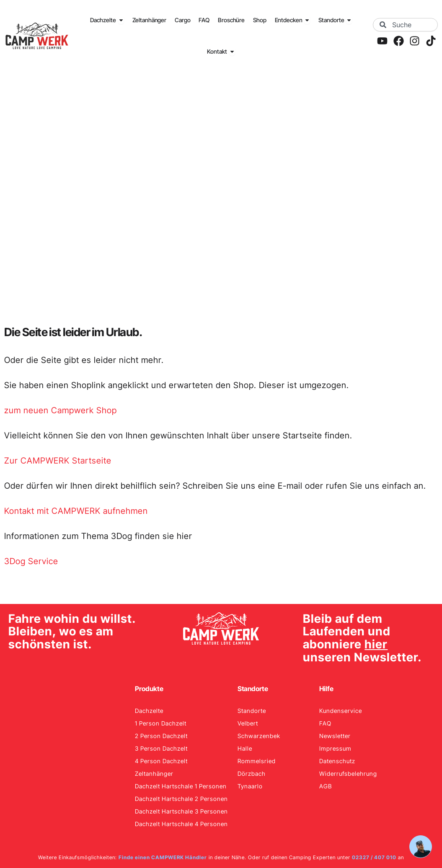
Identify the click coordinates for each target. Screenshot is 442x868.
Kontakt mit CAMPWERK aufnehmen (76, 511)
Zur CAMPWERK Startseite (58, 461)
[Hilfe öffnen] (421, 847)
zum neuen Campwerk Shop (61, 410)
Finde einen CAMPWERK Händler (163, 857)
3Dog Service (31, 561)
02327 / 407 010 (374, 857)
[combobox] (405, 25)
